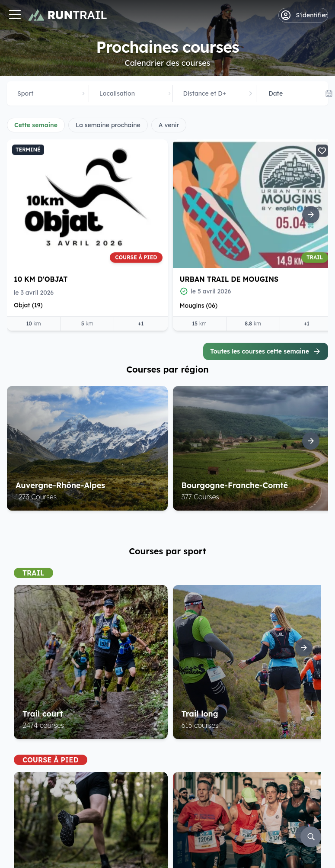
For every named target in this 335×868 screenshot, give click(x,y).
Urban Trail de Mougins (229, 279)
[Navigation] (15, 15)
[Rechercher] (311, 837)
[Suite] (311, 215)
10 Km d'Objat (41, 279)
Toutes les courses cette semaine (266, 351)
